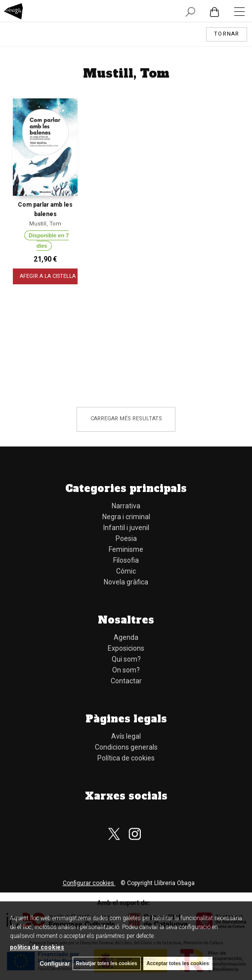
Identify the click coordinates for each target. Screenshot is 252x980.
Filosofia (126, 560)
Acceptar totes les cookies (178, 963)
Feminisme (126, 549)
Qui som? (126, 659)
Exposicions (126, 648)
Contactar (126, 681)
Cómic (126, 571)
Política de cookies (126, 758)
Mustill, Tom (45, 224)
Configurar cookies (89, 883)
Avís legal (126, 736)
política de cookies (37, 947)
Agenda (126, 637)
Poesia (126, 538)
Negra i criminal (126, 517)
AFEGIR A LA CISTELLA (48, 276)
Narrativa (126, 506)
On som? (126, 670)
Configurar (55, 964)
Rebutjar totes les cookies (107, 963)
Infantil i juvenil (126, 528)
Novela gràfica (126, 582)
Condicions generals (126, 747)
